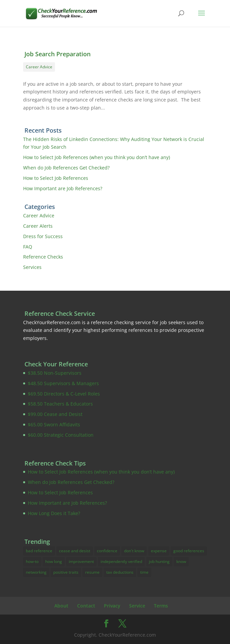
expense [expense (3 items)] (159, 551)
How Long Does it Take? (54, 513)
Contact (86, 606)
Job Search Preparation (57, 54)
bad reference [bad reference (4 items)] (39, 551)
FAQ (28, 247)
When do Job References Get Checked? (66, 168)
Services (32, 267)
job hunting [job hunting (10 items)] (159, 561)
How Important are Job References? (63, 188)
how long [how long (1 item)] (54, 561)
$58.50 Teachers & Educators (60, 404)
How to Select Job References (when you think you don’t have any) (97, 157)
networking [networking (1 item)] (36, 572)
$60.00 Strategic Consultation (61, 435)
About (61, 606)
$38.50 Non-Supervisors (55, 373)
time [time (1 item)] (144, 572)
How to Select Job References (56, 178)
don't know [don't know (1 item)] (134, 551)
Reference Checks (43, 257)
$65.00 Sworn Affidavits (54, 424)
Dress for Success (43, 236)
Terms (161, 606)
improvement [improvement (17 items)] (81, 561)
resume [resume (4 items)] (92, 572)
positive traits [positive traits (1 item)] (66, 572)
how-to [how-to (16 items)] (32, 561)
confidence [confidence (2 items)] (107, 551)
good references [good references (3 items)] (189, 551)
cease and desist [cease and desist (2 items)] (75, 551)
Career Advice (39, 67)
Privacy (112, 606)
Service (137, 606)
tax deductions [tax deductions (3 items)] (120, 572)
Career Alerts (38, 226)
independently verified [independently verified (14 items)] (121, 561)
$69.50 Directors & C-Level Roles (64, 394)
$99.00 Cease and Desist (55, 414)
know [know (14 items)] (181, 561)
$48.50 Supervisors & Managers (63, 383)
